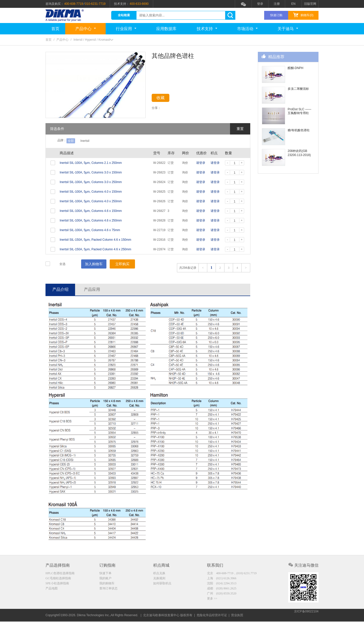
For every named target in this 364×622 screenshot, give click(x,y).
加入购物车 (94, 264)
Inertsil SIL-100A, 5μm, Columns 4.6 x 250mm (91, 220)
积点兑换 (159, 574)
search (230, 15)
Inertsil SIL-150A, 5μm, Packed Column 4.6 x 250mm (95, 249)
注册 (277, 4)
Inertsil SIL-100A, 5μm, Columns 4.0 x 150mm (91, 192)
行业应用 (126, 29)
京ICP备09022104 (306, 616)
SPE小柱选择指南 (57, 584)
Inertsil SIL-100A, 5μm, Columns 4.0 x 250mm (91, 201)
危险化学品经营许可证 (212, 616)
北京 (232, 574)
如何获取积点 (162, 584)
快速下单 (105, 574)
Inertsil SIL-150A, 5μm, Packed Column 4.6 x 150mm (95, 240)
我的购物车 (107, 584)
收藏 (165, 99)
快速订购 (276, 15)
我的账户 (105, 579)
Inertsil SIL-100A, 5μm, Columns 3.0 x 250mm (91, 182)
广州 (222, 595)
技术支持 (207, 29)
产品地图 (52, 590)
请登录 (201, 163)
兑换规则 (159, 579)
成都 (222, 590)
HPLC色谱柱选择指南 (60, 574)
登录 (260, 4)
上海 (222, 579)
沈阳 (222, 584)
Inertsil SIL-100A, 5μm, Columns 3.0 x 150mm (91, 172)
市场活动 (247, 29)
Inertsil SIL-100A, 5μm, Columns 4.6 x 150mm (91, 211)
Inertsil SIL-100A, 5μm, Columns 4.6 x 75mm (90, 230)
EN (293, 4)
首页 (55, 29)
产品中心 (86, 29)
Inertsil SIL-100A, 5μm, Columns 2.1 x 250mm (91, 163)
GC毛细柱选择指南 (58, 579)
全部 (71, 141)
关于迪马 (288, 29)
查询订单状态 (108, 590)
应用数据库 (166, 29)
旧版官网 (310, 4)
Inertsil (85, 141)
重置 (240, 129)
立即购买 (122, 264)
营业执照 (237, 616)
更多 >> (212, 600)
